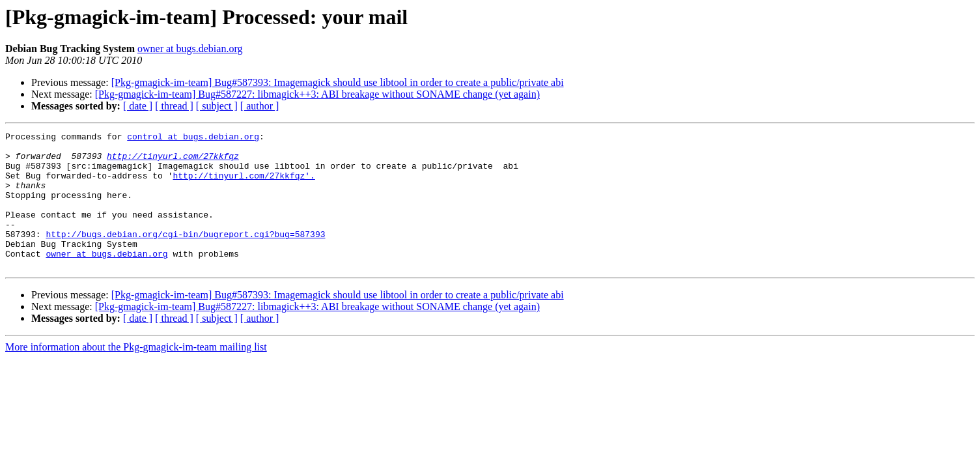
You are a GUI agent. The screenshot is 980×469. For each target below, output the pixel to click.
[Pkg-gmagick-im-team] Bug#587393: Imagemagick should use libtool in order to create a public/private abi (338, 82)
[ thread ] (174, 106)
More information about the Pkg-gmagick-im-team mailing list (136, 374)
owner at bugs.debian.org (190, 49)
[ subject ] (217, 106)
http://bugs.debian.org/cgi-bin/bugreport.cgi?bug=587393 (185, 255)
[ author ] (260, 106)
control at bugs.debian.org (193, 138)
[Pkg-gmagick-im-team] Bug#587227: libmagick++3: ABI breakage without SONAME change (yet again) (317, 94)
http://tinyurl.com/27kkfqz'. (244, 185)
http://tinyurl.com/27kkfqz (173, 162)
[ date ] (138, 106)
